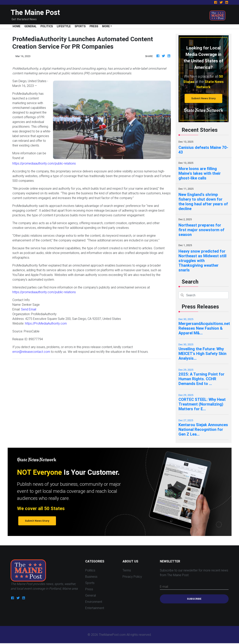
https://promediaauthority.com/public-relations (44, 163)
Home (17, 26)
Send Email (29, 309)
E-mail (164, 587)
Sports (80, 26)
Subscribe (194, 599)
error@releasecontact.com (31, 352)
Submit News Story (203, 98)
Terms (127, 570)
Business (91, 577)
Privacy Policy (132, 577)
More (106, 26)
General (30, 26)
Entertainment (95, 608)
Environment (94, 602)
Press (94, 26)
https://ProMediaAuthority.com (46, 323)
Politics (47, 26)
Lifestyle (64, 26)
